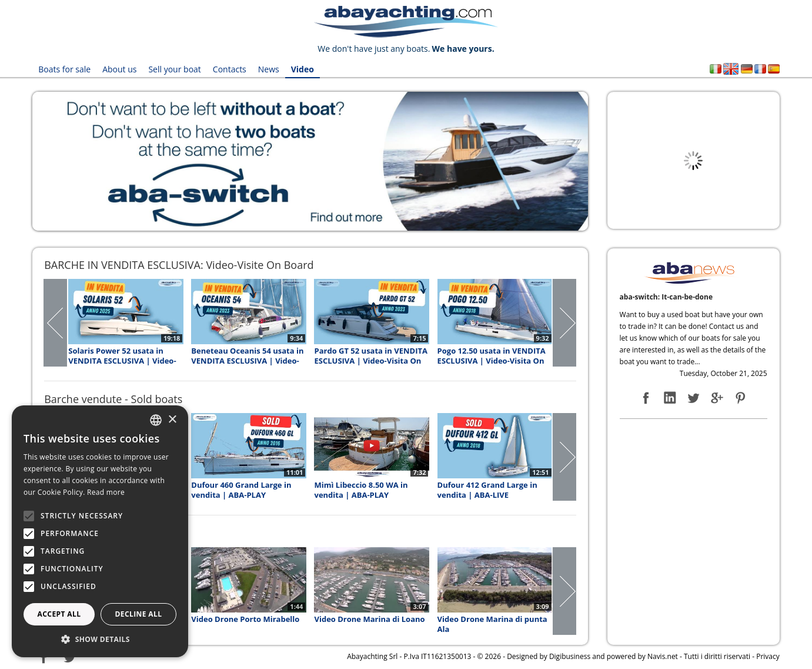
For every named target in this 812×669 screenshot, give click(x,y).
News (269, 69)
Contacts (230, 69)
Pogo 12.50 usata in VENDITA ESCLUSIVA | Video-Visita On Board (492, 356)
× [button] (172, 420)
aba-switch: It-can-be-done (666, 297)
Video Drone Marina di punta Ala (492, 624)
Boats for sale (64, 69)
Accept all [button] (59, 614)
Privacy (768, 656)
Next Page (564, 323)
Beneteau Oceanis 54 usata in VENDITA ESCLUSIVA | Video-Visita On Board (247, 356)
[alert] (100, 531)
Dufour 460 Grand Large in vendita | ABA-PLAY (241, 490)
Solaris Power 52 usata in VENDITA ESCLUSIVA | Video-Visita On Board (122, 356)
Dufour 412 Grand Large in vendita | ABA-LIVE (487, 490)
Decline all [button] (139, 614)
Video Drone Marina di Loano (369, 619)
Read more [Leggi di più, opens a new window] (106, 492)
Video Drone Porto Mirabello (245, 619)
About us (119, 69)
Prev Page (56, 323)
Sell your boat (174, 69)
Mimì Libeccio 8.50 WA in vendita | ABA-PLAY (361, 490)
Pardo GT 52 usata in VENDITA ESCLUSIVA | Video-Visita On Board (370, 356)
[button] (100, 639)
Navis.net (663, 656)
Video (303, 69)
